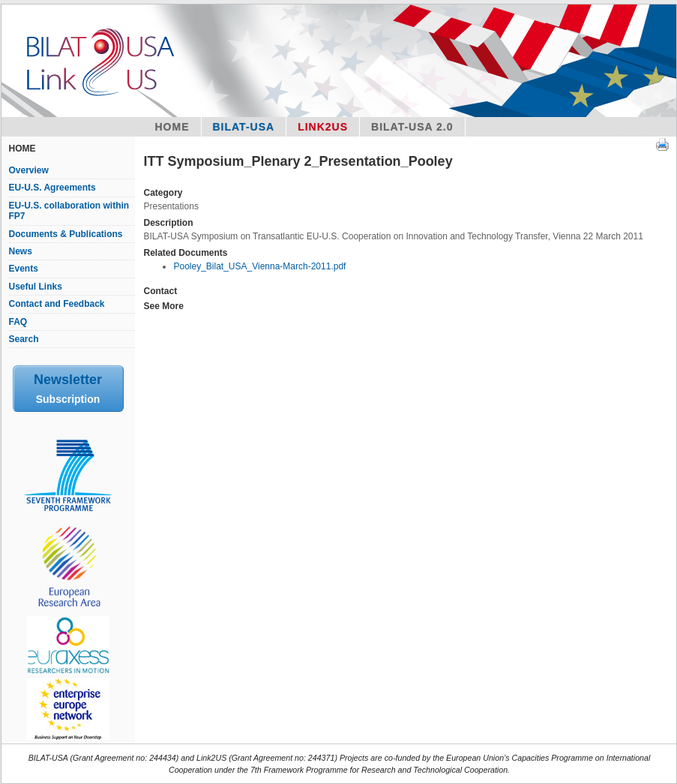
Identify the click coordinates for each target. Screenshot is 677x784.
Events (24, 269)
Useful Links (36, 287)
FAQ (18, 322)
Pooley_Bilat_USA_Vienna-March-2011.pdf (259, 266)
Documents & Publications (66, 234)
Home (172, 127)
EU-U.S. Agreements (52, 188)
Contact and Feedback (57, 304)
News (21, 251)
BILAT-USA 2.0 (412, 127)
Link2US (323, 127)
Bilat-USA (244, 127)
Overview (29, 170)
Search (24, 339)
